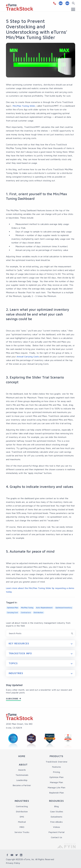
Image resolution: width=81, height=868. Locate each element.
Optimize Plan (56, 777)
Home (22, 756)
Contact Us (56, 837)
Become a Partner (22, 785)
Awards (22, 770)
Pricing (57, 772)
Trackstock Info (20, 653)
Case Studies (57, 812)
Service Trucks (22, 832)
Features (56, 767)
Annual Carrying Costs (28, 357)
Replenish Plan (57, 793)
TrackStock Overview (57, 762)
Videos (56, 827)
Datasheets (56, 817)
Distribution (22, 812)
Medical (22, 822)
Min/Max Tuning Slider (24, 106)
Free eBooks (56, 822)
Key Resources (19, 643)
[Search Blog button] (72, 633)
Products (56, 756)
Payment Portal (57, 832)
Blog (57, 806)
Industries (16, 673)
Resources (56, 801)
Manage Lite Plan (57, 787)
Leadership (22, 780)
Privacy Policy (13, 863)
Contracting (22, 806)
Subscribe (12, 699)
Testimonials (22, 775)
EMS (22, 817)
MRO (22, 827)
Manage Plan (56, 782)
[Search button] (74, 3)
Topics (13, 663)
